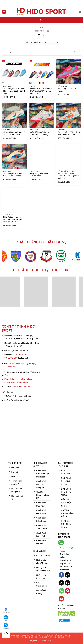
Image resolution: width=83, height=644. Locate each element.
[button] (4, 12)
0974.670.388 (22, 355)
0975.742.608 (11, 358)
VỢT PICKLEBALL (13, 635)
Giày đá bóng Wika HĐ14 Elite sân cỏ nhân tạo (69, 133)
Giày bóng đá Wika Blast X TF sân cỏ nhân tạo (14, 175)
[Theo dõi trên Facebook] (61, 575)
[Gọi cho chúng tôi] (61, 591)
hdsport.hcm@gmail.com (22, 379)
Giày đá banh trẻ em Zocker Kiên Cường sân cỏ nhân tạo (69, 176)
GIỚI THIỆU (48, 637)
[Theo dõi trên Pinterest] (68, 591)
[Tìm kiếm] (41, 20)
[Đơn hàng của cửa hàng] (41, 42)
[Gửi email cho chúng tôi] (68, 583)
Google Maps (6, 610)
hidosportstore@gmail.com (17, 382)
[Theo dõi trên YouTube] (61, 599)
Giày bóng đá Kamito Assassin (67, 90)
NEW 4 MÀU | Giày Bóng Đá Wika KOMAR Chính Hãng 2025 (41, 91)
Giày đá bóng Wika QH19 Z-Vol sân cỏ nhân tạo (41, 133)
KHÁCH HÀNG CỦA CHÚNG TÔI (26, 637)
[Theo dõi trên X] (61, 583)
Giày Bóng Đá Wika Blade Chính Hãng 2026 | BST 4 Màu (14, 91)
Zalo (6, 618)
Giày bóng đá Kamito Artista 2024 (39, 175)
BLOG (41, 637)
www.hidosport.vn (21, 387)
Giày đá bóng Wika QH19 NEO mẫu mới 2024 (14, 133)
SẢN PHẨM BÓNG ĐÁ (29, 635)
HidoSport (39, 31)
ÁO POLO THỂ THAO (46, 635)
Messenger (6, 626)
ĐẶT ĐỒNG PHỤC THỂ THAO (66, 635)
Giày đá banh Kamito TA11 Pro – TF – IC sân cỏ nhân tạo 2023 (14, 219)
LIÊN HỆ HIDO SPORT (62, 637)
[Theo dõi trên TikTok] (68, 575)
